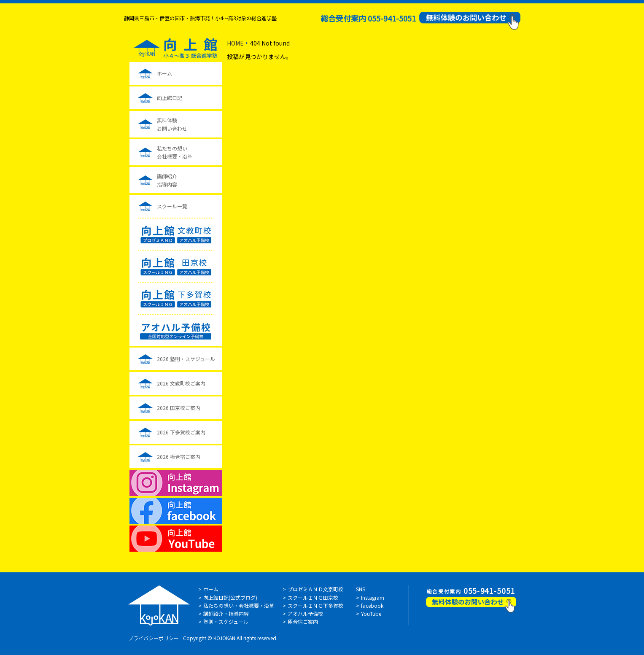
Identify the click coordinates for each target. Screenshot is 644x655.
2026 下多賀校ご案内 (181, 432)
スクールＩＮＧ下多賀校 (315, 605)
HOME (235, 43)
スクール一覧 (172, 206)
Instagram (373, 597)
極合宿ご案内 (303, 621)
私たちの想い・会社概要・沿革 (239, 605)
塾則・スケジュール (226, 621)
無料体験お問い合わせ (172, 124)
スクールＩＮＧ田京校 (313, 597)
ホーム (164, 73)
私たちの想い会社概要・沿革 (175, 152)
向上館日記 (170, 98)
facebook (372, 605)
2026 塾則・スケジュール (186, 359)
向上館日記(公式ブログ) (230, 597)
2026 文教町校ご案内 (181, 383)
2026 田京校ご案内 (179, 408)
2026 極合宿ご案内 (179, 457)
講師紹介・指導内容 (226, 613)
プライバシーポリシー (154, 638)
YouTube (371, 613)
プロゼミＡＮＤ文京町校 (315, 589)
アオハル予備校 (305, 613)
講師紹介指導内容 (167, 180)
